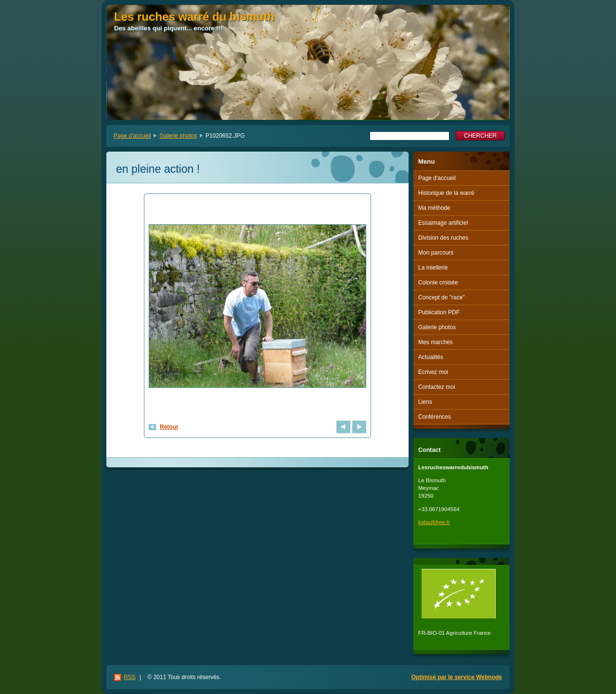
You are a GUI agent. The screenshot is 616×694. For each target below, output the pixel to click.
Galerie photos (178, 136)
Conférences (435, 417)
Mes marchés (436, 342)
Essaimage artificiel (443, 223)
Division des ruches (443, 238)
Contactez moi (437, 387)
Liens (425, 402)
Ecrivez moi (433, 372)
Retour (169, 427)
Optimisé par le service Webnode (456, 677)
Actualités (431, 357)
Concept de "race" (442, 297)
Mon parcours (436, 253)
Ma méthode (434, 208)
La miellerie (433, 268)
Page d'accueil (132, 136)
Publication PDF (439, 312)
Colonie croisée (438, 283)
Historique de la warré (446, 193)
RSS (130, 677)
